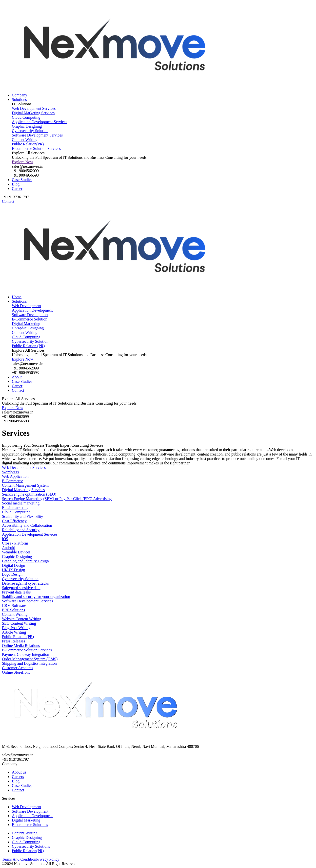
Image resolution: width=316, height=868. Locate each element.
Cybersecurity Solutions (31, 846)
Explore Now (22, 162)
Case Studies (22, 180)
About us (19, 772)
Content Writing (25, 833)
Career (17, 189)
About (17, 377)
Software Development (30, 811)
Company (20, 95)
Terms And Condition (19, 859)
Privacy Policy (48, 859)
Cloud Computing (26, 842)
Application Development (32, 816)
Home (17, 297)
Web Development (27, 807)
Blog (16, 184)
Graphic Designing (27, 837)
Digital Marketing (26, 820)
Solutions (19, 100)
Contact (18, 390)
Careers (18, 777)
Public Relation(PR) (28, 851)
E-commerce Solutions (30, 825)
